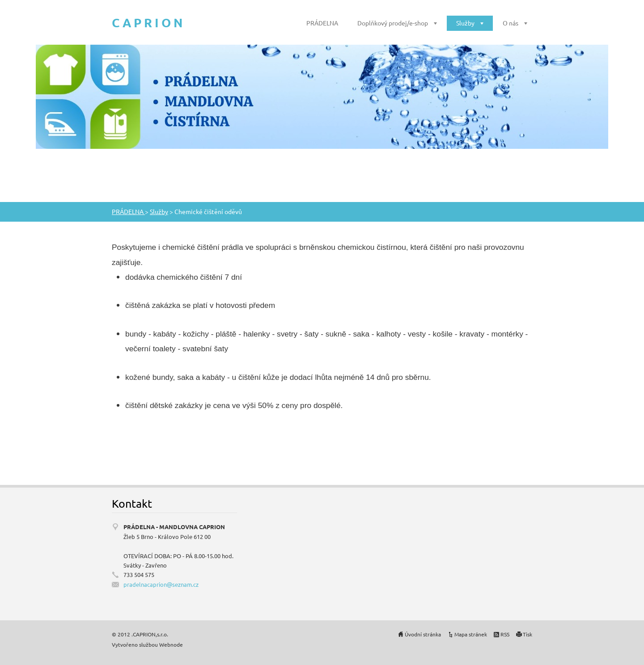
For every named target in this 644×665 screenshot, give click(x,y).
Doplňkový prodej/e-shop (393, 23)
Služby (465, 23)
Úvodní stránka (423, 634)
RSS (505, 634)
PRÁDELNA (322, 23)
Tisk (527, 634)
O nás (511, 23)
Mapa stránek (471, 634)
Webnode (171, 644)
